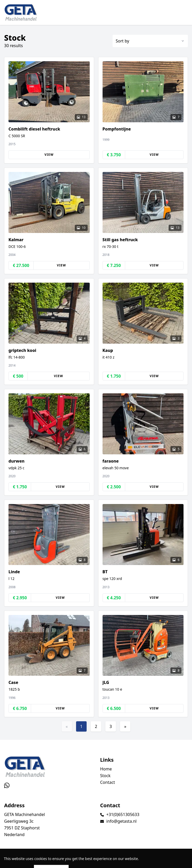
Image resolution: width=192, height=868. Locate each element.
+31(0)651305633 (123, 814)
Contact (108, 782)
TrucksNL (32, 861)
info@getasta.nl (122, 821)
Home (106, 769)
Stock (105, 776)
